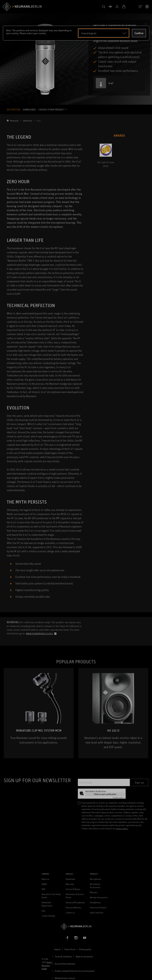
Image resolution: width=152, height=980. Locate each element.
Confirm (139, 33)
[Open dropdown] (104, 33)
